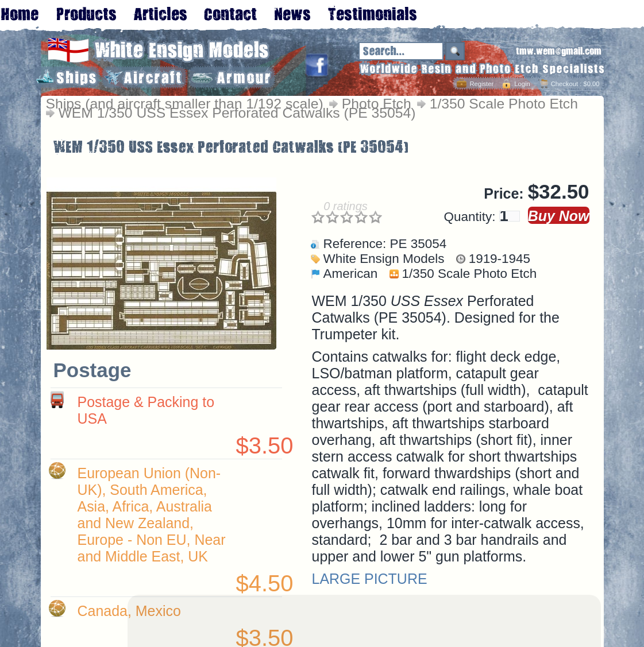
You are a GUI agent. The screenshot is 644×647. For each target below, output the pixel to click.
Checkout (564, 84)
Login (522, 84)
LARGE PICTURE (370, 579)
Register (481, 84)
